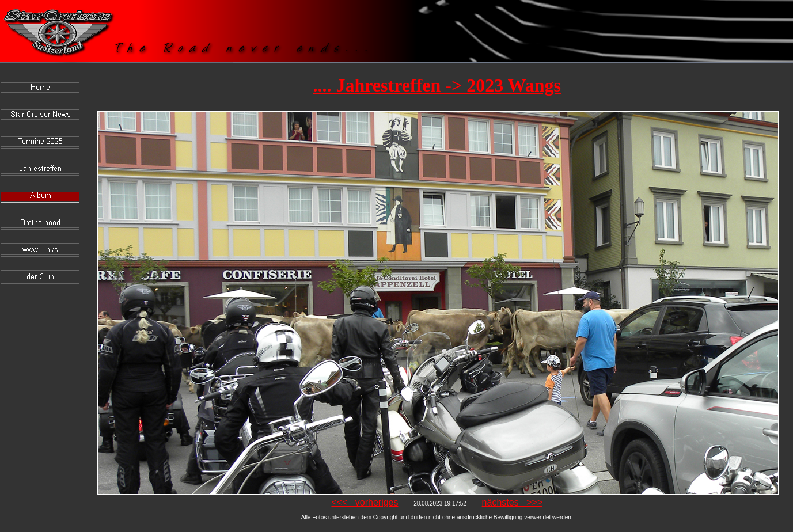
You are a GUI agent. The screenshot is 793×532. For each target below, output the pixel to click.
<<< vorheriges (365, 502)
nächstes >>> (512, 502)
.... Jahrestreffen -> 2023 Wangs (437, 85)
